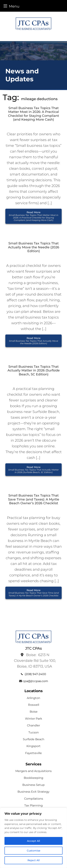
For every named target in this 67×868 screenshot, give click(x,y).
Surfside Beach (34, 739)
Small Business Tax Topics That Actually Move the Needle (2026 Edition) (34, 247)
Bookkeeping (33, 778)
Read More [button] (33, 216)
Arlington (33, 698)
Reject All (34, 860)
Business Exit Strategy (33, 792)
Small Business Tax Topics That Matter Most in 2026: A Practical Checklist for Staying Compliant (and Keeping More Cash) (33, 114)
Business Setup (33, 785)
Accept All (33, 841)
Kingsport (33, 746)
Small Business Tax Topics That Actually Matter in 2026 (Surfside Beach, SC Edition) (34, 371)
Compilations (34, 799)
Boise (34, 712)
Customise (34, 851)
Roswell (34, 705)
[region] (33, 838)
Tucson (34, 732)
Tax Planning (33, 805)
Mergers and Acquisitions (33, 771)
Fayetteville (33, 753)
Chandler (33, 725)
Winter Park (34, 719)
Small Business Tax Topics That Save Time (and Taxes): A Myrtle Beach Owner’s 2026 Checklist (34, 499)
